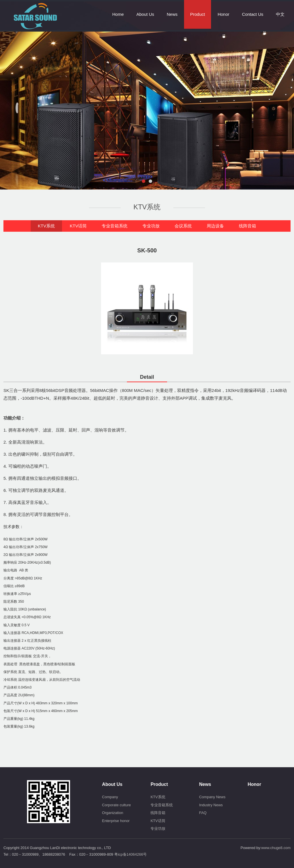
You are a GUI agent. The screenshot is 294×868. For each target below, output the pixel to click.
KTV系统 (46, 226)
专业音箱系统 (115, 226)
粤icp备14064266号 (130, 854)
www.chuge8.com (276, 848)
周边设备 (215, 226)
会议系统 (183, 226)
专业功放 (151, 226)
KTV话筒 (78, 226)
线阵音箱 (247, 226)
